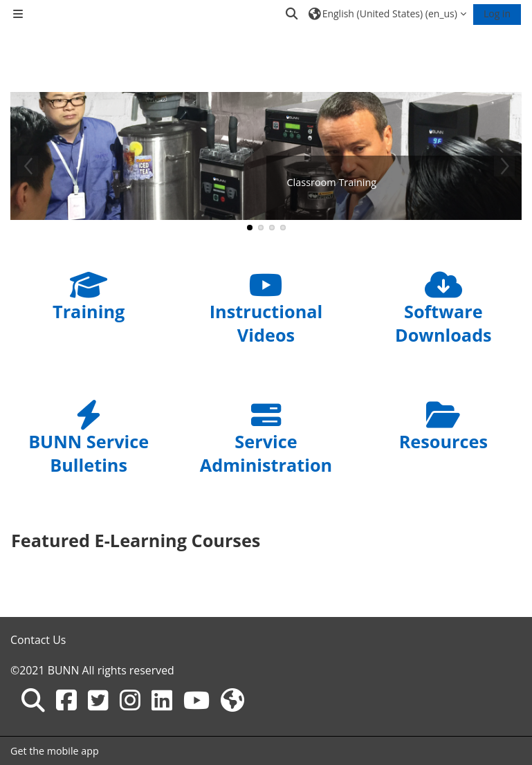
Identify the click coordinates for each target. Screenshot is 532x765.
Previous (28, 166)
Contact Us (38, 640)
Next (504, 166)
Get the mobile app (55, 751)
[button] (293, 14)
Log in (497, 13)
